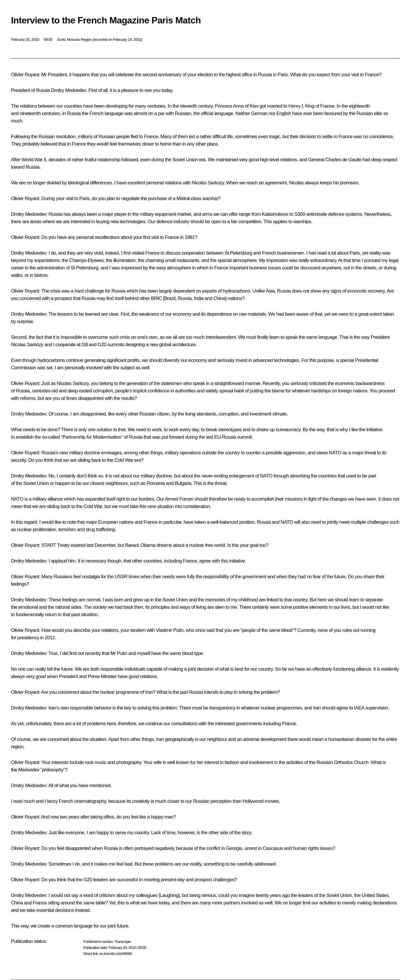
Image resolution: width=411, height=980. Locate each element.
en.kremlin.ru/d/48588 (115, 954)
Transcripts (123, 942)
